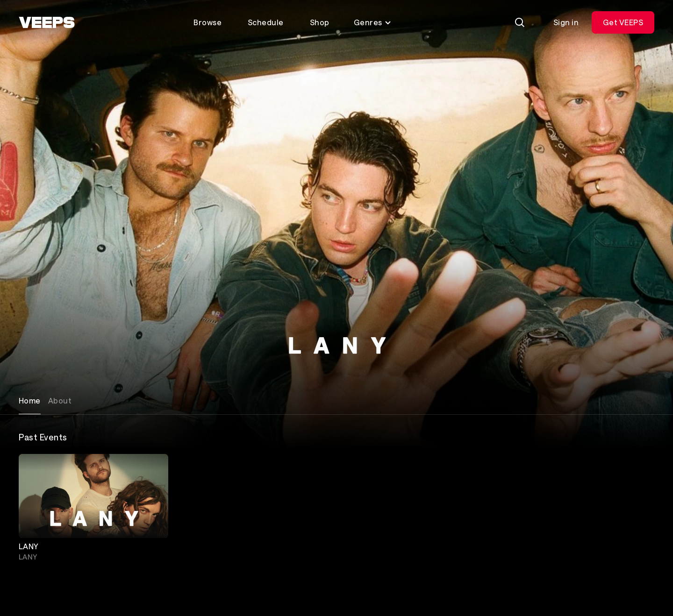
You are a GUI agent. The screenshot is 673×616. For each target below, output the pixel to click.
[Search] (520, 22)
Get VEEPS (623, 22)
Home (30, 400)
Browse (208, 22)
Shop (320, 22)
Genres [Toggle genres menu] (373, 22)
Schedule (266, 22)
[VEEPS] (47, 22)
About (60, 400)
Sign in (566, 22)
